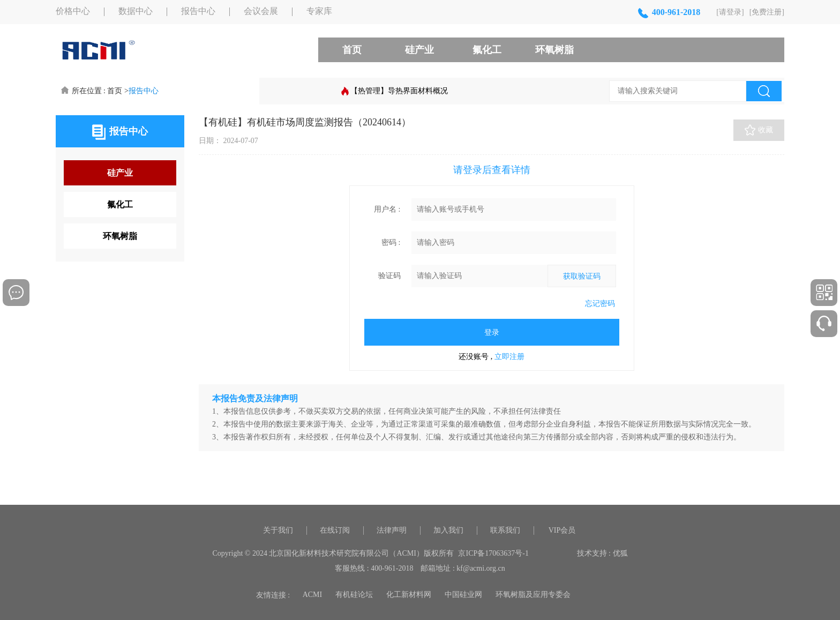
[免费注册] (767, 12)
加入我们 (448, 530)
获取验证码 (582, 276)
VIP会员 (562, 530)
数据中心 (136, 12)
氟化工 (487, 50)
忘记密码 (600, 304)
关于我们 (278, 530)
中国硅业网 (463, 595)
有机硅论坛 (354, 595)
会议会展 (261, 12)
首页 (352, 50)
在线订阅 (335, 530)
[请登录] (730, 12)
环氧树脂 (554, 50)
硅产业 (419, 50)
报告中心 (198, 12)
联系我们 (505, 530)
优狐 (620, 553)
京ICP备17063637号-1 (493, 553)
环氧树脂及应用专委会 (533, 595)
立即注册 (509, 357)
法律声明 (392, 530)
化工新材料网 (409, 595)
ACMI (313, 595)
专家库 (319, 12)
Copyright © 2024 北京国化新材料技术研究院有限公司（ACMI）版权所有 (333, 553)
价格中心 (73, 12)
